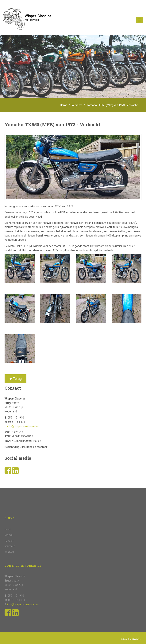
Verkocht (77, 105)
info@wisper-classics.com (23, 426)
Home (64, 105)
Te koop (9, 541)
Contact (9, 552)
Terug (15, 379)
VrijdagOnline (135, 639)
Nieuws (9, 535)
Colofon (124, 639)
